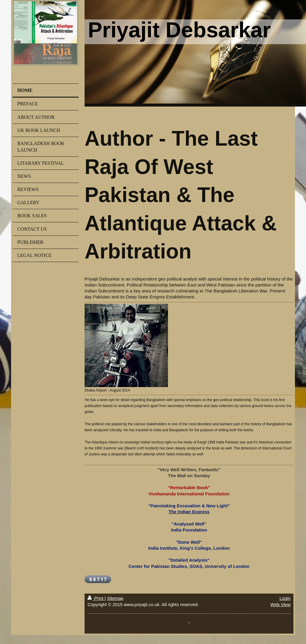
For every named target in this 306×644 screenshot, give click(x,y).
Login (285, 598)
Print (96, 598)
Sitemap (115, 598)
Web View (280, 604)
